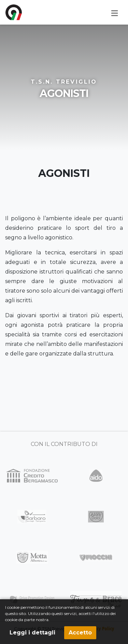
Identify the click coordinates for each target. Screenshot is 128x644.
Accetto (80, 633)
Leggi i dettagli (32, 633)
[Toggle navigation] (115, 13)
